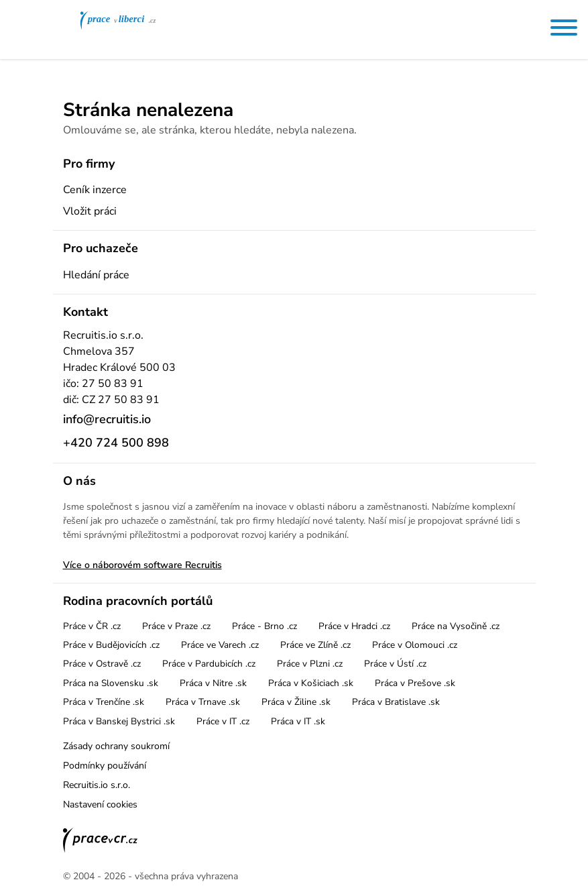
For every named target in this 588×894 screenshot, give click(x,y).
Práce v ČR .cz (92, 626)
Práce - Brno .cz (264, 626)
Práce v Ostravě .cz (102, 664)
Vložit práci (90, 211)
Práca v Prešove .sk (415, 683)
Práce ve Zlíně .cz (315, 645)
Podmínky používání (105, 766)
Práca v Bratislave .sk (396, 702)
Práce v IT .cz (223, 721)
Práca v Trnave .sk (203, 702)
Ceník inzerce (95, 190)
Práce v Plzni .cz (310, 664)
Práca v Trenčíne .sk (104, 702)
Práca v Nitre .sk (213, 683)
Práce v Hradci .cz (354, 626)
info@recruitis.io (107, 419)
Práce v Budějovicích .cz (111, 645)
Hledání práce (96, 275)
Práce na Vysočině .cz (456, 626)
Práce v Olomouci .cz (415, 645)
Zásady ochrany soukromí (116, 746)
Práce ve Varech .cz (220, 645)
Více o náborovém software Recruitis (142, 565)
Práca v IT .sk (298, 721)
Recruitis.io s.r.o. (97, 785)
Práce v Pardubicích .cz (209, 664)
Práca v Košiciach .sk (311, 683)
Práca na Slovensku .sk (111, 683)
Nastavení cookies (100, 804)
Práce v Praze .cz (176, 626)
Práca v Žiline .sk (296, 702)
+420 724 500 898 (116, 443)
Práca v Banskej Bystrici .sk (119, 721)
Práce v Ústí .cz (395, 664)
